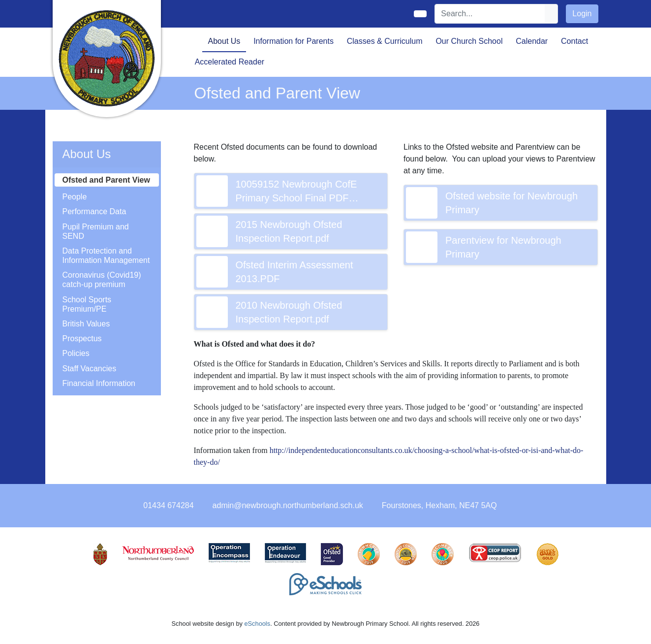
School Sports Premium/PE (87, 304)
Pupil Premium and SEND (96, 231)
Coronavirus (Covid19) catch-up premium (102, 280)
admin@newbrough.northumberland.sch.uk (288, 505)
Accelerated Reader (230, 62)
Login (582, 14)
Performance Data (94, 211)
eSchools (257, 624)
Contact (574, 41)
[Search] (490, 14)
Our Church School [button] (469, 41)
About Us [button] (224, 41)
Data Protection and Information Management (106, 256)
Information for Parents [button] (294, 41)
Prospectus (82, 338)
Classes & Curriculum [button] (385, 41)
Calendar (532, 41)
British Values (86, 324)
